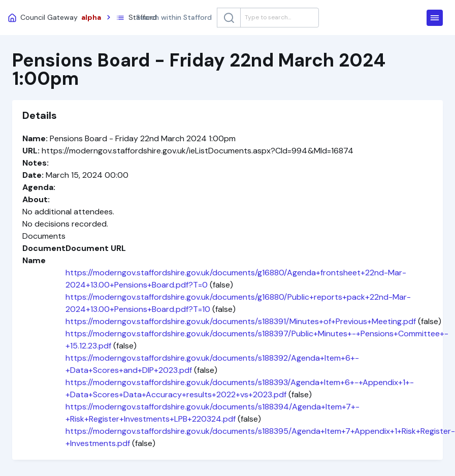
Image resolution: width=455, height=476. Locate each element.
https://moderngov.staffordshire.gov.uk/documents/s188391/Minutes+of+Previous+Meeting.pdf (241, 321)
